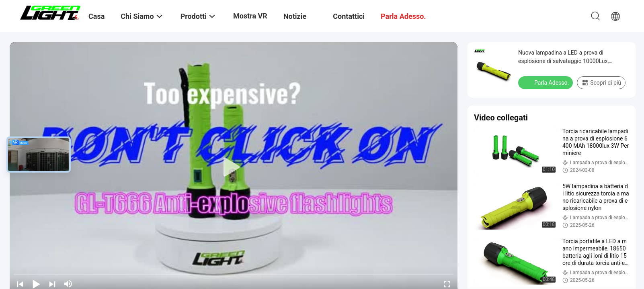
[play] (234, 167)
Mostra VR (250, 16)
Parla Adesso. (546, 82)
